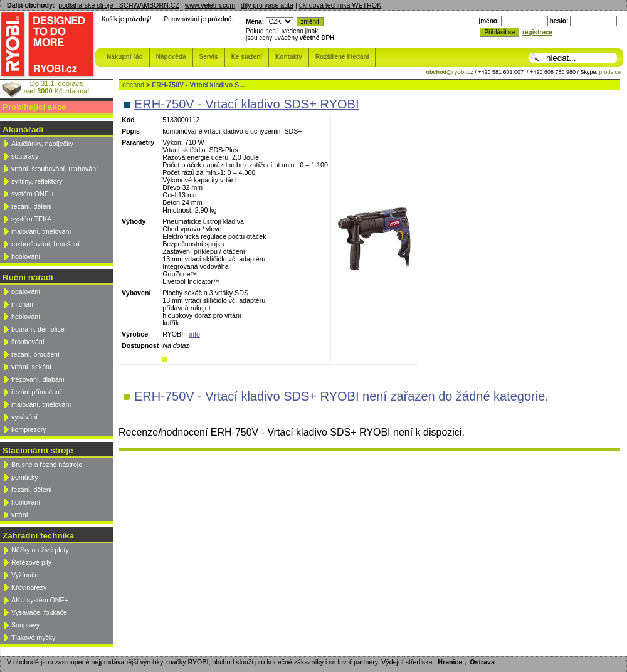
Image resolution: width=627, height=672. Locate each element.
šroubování (28, 342)
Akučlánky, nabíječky (42, 144)
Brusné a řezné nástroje (47, 465)
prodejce (610, 72)
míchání (23, 304)
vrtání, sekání (31, 367)
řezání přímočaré (37, 392)
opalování (26, 291)
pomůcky (25, 477)
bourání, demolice (38, 329)
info (195, 334)
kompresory (29, 429)
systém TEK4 (31, 219)
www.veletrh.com (210, 5)
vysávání (24, 417)
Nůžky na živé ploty (40, 550)
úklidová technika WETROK (340, 5)
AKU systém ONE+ (40, 600)
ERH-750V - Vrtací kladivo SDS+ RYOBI (246, 104)
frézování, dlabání (38, 379)
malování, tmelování (41, 231)
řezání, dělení (32, 206)
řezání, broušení (35, 354)
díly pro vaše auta (267, 5)
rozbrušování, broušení (45, 244)
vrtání (20, 515)
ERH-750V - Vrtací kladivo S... (198, 85)
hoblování (26, 256)
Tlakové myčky (33, 638)
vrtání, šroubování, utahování (55, 169)
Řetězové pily (31, 562)
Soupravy (25, 625)
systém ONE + (33, 194)
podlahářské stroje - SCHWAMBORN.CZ (119, 5)
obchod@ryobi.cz (450, 72)
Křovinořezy (29, 587)
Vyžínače (25, 575)
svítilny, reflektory (37, 181)
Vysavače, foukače (39, 612)
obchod (133, 85)
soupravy (25, 156)
